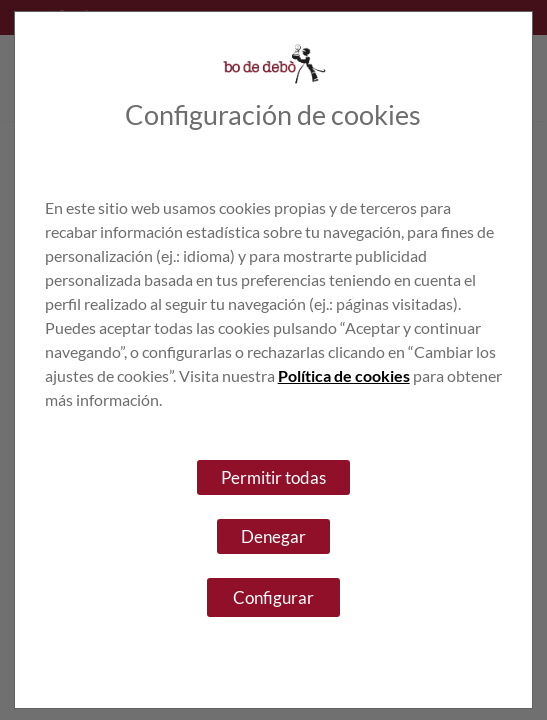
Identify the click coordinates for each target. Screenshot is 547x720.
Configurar (273, 597)
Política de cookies (344, 375)
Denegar (273, 536)
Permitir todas (273, 477)
